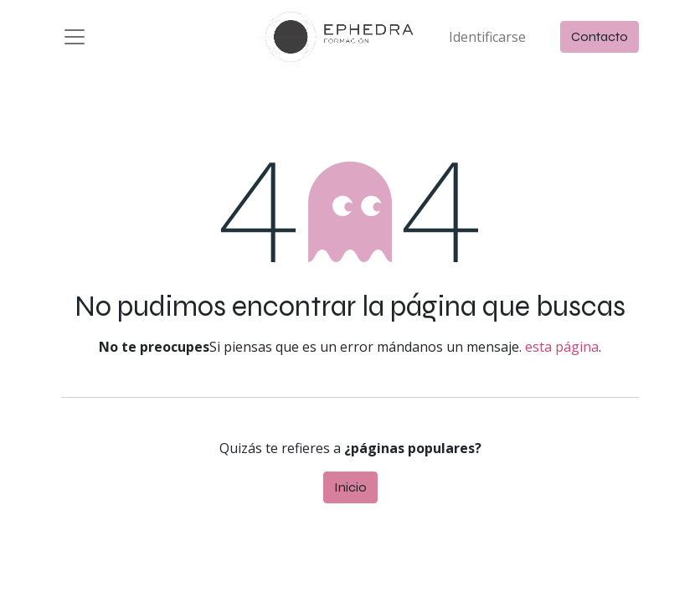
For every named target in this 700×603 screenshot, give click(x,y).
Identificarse (487, 40)
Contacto (600, 40)
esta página (562, 353)
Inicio (350, 493)
